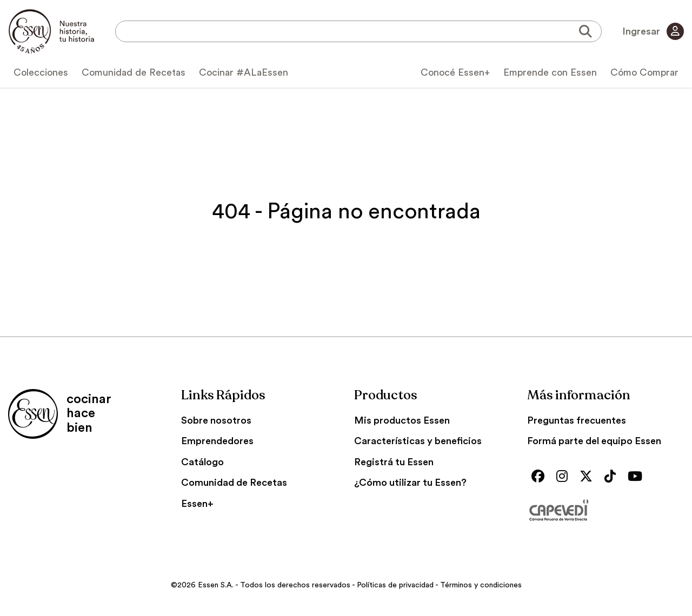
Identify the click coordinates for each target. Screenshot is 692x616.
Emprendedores (217, 441)
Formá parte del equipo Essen (594, 441)
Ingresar (653, 31)
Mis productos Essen (402, 420)
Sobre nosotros (216, 420)
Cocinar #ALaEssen (244, 72)
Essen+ (197, 504)
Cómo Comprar (644, 72)
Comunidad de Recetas (134, 72)
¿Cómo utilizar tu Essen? (410, 483)
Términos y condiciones (481, 585)
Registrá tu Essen (394, 462)
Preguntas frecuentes (577, 420)
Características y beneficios (418, 441)
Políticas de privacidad (395, 585)
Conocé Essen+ (455, 72)
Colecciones (41, 72)
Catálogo (202, 462)
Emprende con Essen (550, 72)
